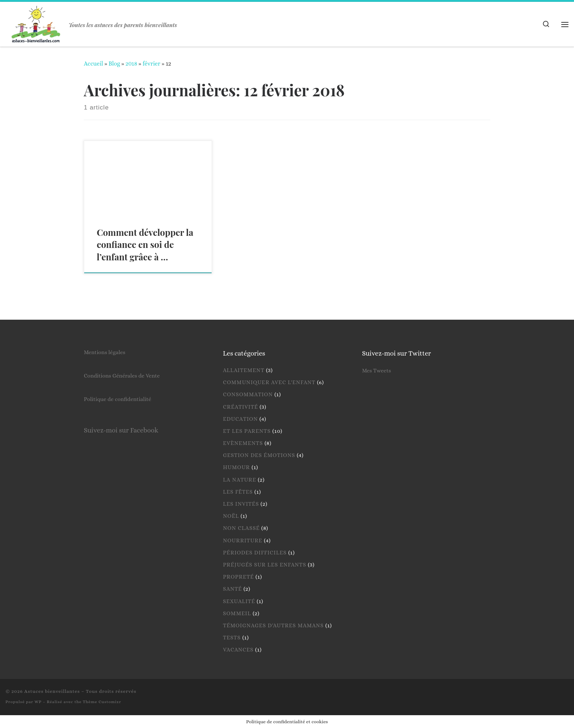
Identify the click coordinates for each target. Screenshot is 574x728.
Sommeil (237, 613)
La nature (240, 480)
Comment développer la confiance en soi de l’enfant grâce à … (145, 245)
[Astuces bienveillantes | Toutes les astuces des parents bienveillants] (36, 22)
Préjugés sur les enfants (265, 565)
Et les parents (247, 431)
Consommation (248, 394)
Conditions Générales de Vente (122, 376)
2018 (131, 64)
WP (38, 702)
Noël (231, 516)
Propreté (238, 577)
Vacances (238, 650)
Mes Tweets (377, 371)
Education (240, 419)
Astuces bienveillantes (52, 691)
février (151, 64)
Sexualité (239, 601)
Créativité (241, 407)
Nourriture (243, 541)
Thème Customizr (102, 702)
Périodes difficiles (255, 553)
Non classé (241, 528)
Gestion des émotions (259, 455)
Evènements (243, 443)
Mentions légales (105, 352)
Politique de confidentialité (118, 399)
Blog (114, 64)
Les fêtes (238, 492)
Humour (236, 467)
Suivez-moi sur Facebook (121, 430)
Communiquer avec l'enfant (269, 382)
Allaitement (244, 370)
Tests (232, 638)
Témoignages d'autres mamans (273, 625)
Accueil (94, 64)
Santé (232, 589)
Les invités (241, 504)
